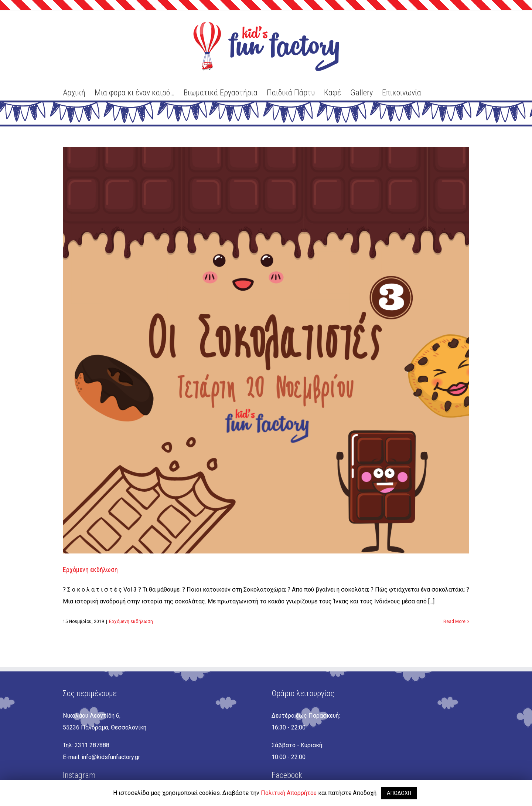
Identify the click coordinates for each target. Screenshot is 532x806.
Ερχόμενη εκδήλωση (90, 570)
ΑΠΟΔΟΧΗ (399, 793)
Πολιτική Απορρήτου (289, 793)
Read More (454, 622)
